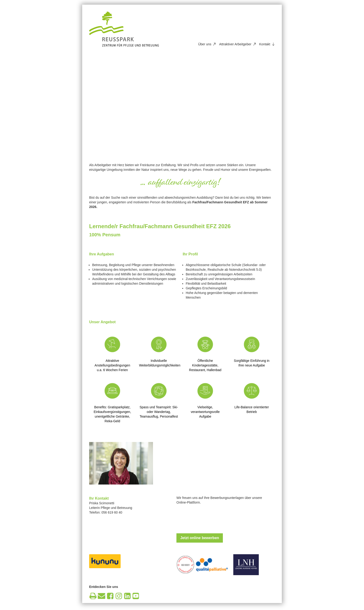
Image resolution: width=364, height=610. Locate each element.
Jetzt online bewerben (200, 538)
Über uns (205, 44)
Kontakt (265, 44)
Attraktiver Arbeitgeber (235, 44)
